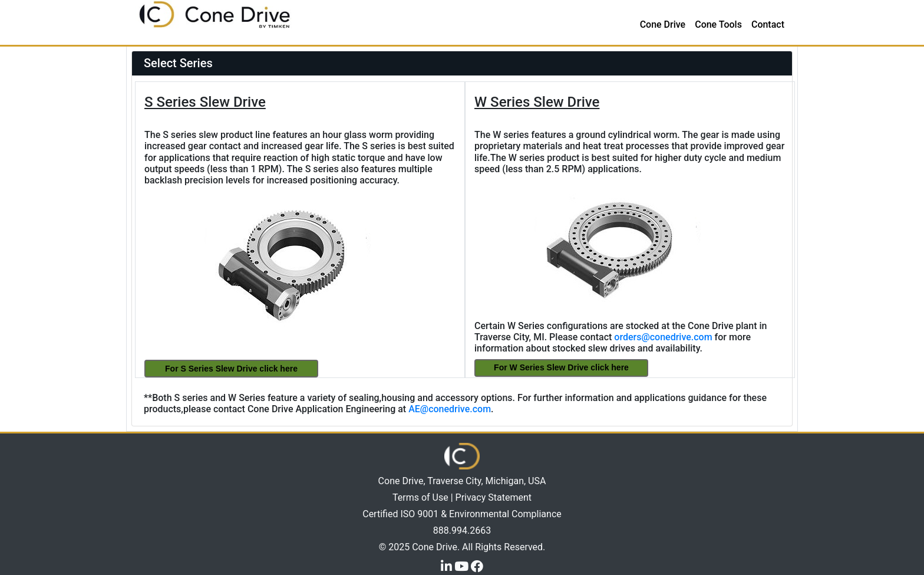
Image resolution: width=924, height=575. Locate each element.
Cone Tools (718, 24)
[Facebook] (477, 566)
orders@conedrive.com (663, 337)
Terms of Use (420, 497)
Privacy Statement (494, 497)
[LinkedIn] (448, 566)
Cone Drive (663, 24)
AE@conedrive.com (450, 409)
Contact (768, 24)
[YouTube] (463, 566)
